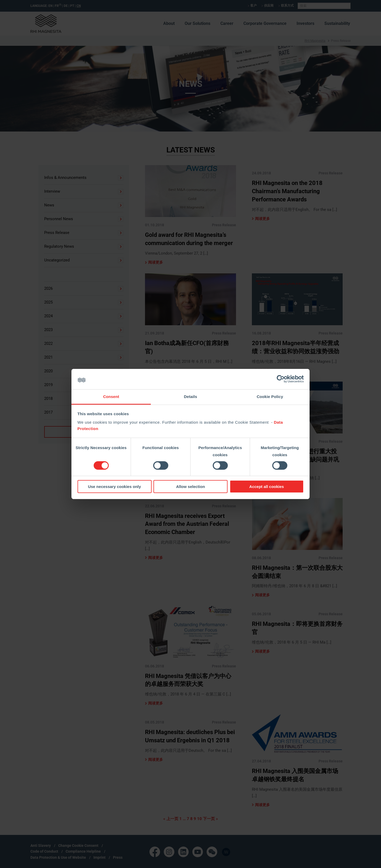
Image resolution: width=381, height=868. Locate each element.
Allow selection (190, 487)
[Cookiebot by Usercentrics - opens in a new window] (281, 379)
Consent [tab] (111, 397)
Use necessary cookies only (114, 487)
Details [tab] (190, 397)
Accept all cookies (267, 487)
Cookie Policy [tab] (270, 397)
